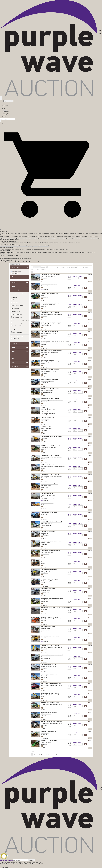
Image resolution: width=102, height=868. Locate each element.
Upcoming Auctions (16, 271)
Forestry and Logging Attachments (24, 243)
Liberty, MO (44, 278)
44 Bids (69, 384)
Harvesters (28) (15, 308)
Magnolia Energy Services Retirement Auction (52, 314)
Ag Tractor (10, 233)
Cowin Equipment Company (48, 552)
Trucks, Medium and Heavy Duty (8, 260)
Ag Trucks (3, 262)
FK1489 (33, 294)
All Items (2, 123)
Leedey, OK (44, 505)
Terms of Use (14, 862)
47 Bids (69, 745)
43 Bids (69, 308)
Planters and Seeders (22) (17, 323)
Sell (4, 108)
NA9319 (33, 446)
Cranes (83, 236)
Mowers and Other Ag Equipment (74, 233)
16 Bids (69, 565)
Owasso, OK (44, 335)
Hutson (43, 295)
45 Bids (69, 289)
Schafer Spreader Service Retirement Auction (52, 619)
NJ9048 (33, 341)
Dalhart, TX (44, 621)
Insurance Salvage (46, 543)
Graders (10, 238)
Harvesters (34, 233)
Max (80, 276)
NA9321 (33, 303)
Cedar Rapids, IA (45, 592)
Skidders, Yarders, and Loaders (72, 243)
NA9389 (33, 370)
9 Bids (69, 403)
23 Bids (69, 641)
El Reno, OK (44, 609)
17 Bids (69, 279)
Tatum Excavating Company (48, 381)
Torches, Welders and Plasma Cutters (85, 252)
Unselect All (25, 294)
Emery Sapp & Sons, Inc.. (47, 571)
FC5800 (33, 570)
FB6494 (33, 532)
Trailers (2, 257)
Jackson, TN (44, 744)
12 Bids (69, 317)
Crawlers (87, 236)
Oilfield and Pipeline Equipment (39, 238)
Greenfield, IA (45, 638)
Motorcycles (36, 249)
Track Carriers (8, 240)
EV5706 (33, 408)
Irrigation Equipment (50, 233)
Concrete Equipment (76, 236)
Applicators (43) (15, 303)
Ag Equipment (4, 232)
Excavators (5, 238)
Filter (15, 264)
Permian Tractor (45, 419)
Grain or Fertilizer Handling (25, 233)
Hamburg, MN (45, 487)
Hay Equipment (41, 233)
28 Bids (69, 631)
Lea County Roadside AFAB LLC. (49, 666)
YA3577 (33, 456)
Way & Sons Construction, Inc (48, 276)
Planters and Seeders (87, 233)
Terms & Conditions (5, 862)
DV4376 (33, 741)
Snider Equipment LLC (47, 743)
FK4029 (33, 351)
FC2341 (33, 560)
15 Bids (69, 355)
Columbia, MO (45, 573)
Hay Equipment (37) (16, 311)
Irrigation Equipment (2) (16, 314)
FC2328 (33, 703)
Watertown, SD (45, 411)
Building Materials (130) (16, 332)
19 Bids (69, 489)
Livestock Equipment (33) (17, 317)
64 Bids (69, 517)
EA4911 (33, 712)
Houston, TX (44, 316)
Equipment (6, 112)
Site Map (39, 862)
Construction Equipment (6, 235)
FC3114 (33, 551)
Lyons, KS (44, 306)
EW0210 (33, 608)
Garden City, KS (45, 535)
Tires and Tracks (17, 255)
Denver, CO (44, 468)
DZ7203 (33, 522)
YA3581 (33, 313)
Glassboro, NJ (45, 516)
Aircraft (2, 249)
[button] (51, 226)
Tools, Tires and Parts (5, 254)
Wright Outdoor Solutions (47, 524)
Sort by (69, 267)
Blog (34, 862)
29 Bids (69, 726)
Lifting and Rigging (43, 252)
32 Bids (69, 593)
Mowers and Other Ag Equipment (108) (20, 320)
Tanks (74, 252)
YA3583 (33, 693)
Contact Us (6, 103)
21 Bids (69, 422)
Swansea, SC (44, 544)
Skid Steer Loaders (91, 238)
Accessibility (29, 862)
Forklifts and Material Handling (8, 244)
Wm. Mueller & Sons (46, 486)
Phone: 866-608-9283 (19, 864)
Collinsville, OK (45, 438)
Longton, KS (44, 735)
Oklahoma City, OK (46, 630)
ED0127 (33, 465)
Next (58, 272)
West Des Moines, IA (46, 525)
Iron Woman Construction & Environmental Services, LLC (55, 467)
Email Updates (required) (6, 860)
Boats (32, 249)
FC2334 (33, 418)
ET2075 (33, 379)
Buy (4, 107)
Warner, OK (44, 583)
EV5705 (33, 494)
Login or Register (8, 101)
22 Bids (69, 393)
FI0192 (33, 674)
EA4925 (33, 275)
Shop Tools (10, 255)
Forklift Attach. (21, 246)
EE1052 (33, 636)
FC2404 (33, 665)
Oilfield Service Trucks (21, 262)
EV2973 (33, 579)
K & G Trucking (45, 533)
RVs (59, 249)
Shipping (6, 115)
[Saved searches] (1, 98)
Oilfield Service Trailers (22, 259)
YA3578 (33, 646)
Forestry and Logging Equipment (8, 241)
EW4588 (33, 284)
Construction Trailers (11, 259)
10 (54, 272)
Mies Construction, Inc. (47, 429)
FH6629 (33, 655)
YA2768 (33, 513)
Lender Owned (45, 514)
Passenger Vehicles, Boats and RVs (9, 248)
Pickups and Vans (54, 249)
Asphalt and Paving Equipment (13, 236)
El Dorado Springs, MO (47, 392)
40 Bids (69, 450)
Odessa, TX (44, 421)
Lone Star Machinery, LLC (47, 391)
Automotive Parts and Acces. (23, 249)
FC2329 (33, 617)
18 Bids (69, 298)
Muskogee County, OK (47, 581)
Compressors (3, 252)
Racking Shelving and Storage (32, 246)
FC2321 (33, 684)
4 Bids (69, 603)
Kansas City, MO (45, 602)
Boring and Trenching (54, 236)
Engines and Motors (12, 252)
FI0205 (33, 332)
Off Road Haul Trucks (26, 238)
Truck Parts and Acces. (32, 262)
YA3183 (33, 627)
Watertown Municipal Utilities (48, 410)
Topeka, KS (44, 716)
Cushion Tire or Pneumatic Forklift (9, 246)
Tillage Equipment (97, 233)
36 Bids (69, 660)
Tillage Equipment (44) (16, 326)
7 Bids (69, 650)
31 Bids (69, 374)
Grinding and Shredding (39, 243)
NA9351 (33, 731)
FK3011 (33, 598)
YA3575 (33, 475)
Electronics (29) (15, 338)
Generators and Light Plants (31, 252)
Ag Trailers (3, 259)
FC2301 (33, 722)
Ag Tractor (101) (15, 300)
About (5, 116)
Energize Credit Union (46, 657)
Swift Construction (46, 600)
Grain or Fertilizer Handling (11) (18, 306)
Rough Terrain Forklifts (76, 238)
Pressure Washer (65, 252)
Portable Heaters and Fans (54, 252)
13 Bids (69, 365)
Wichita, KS (44, 345)
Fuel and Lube (20, 252)
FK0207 (33, 484)
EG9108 (33, 437)
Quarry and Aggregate (53, 238)
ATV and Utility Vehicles (10, 249)
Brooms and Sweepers (65, 236)
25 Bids (69, 327)
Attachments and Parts (27, 236)
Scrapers (84, 238)
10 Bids (69, 669)
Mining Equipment (16, 238)
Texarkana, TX (45, 383)
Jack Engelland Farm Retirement (49, 305)
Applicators (15, 233)
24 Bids (69, 336)
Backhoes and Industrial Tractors (41, 236)
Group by (58, 267)
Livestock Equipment (60, 233)
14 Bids (69, 441)
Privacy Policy (22, 862)
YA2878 (33, 589)
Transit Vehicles (64, 249)
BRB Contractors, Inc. (46, 714)
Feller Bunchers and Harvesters (8, 243)
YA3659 (33, 541)
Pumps (71, 252)
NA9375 (33, 427)
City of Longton (45, 733)
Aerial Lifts (3, 236)
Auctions (6, 105)
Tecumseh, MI (45, 297)
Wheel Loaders (15, 240)
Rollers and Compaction (64, 238)
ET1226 (33, 503)
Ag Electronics (4, 233)
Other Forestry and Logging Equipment (55, 243)
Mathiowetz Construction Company (50, 352)
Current (69, 276)
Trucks (40, 262)
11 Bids (69, 346)
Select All (14, 294)
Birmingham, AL (45, 554)
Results (5, 110)
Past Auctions (15, 273)
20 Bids (69, 469)
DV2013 (33, 322)
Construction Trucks (10, 262)
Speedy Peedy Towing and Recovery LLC (51, 324)
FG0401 (33, 389)
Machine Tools (4, 255)
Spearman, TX (45, 286)
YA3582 (33, 398)
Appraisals (6, 113)
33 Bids (69, 612)
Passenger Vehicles (44, 249)
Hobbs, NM (44, 668)
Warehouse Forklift (44, 246)
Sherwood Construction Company (49, 333)
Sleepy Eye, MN (45, 354)
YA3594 (33, 360)
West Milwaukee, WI (46, 326)
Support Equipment (5, 251)
